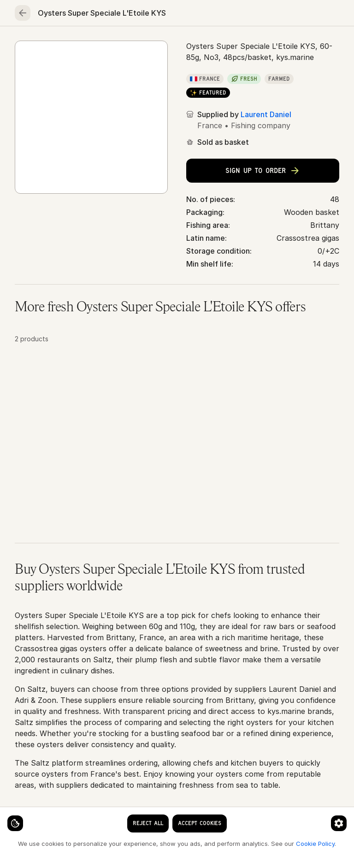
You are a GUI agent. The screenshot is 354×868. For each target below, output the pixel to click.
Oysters (164, 74)
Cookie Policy (155, 843)
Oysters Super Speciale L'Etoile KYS (249, 74)
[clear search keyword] (159, 15)
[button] (177, 461)
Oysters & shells (113, 74)
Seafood (76, 44)
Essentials (301, 44)
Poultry (164, 44)
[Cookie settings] (23, 815)
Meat (121, 44)
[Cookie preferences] (182, 815)
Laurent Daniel (266, 190)
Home (30, 44)
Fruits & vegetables (230, 44)
